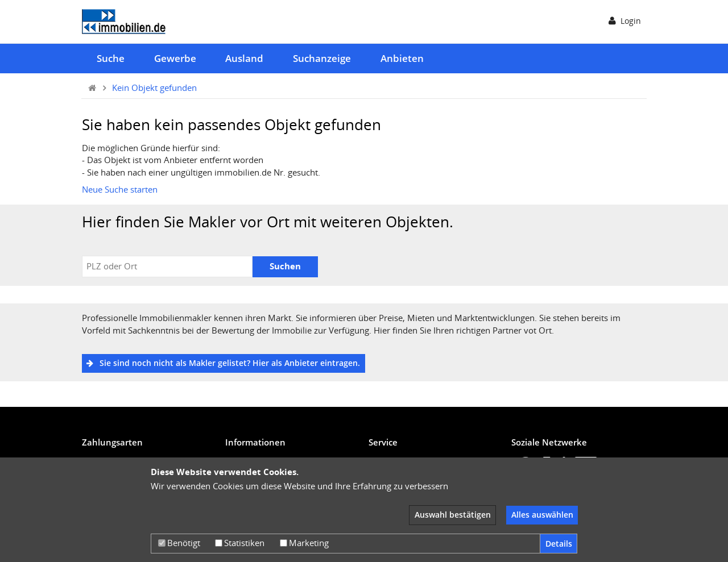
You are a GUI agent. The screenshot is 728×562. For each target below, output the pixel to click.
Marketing (304, 543)
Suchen (285, 266)
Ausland (244, 58)
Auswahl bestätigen (453, 515)
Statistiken (240, 543)
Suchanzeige (322, 58)
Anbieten (402, 58)
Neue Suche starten (120, 189)
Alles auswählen (542, 515)
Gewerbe (175, 58)
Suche (111, 58)
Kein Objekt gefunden (154, 88)
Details (559, 544)
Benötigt (179, 543)
